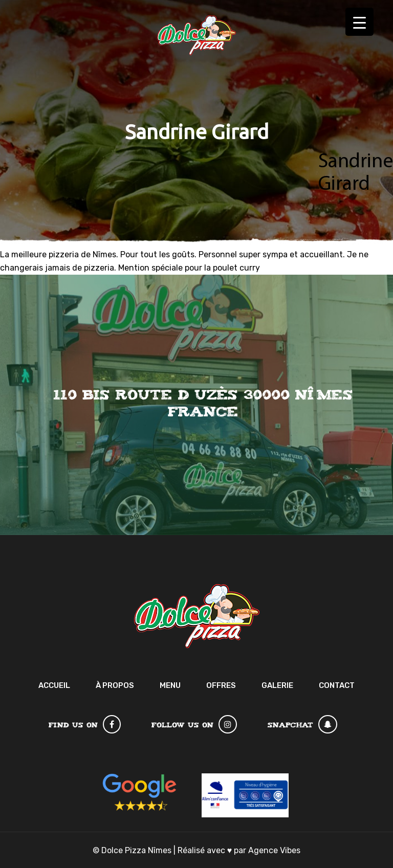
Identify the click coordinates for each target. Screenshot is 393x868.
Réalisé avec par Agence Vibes (239, 850)
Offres (221, 685)
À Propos (115, 685)
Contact (337, 685)
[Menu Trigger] (359, 22)
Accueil (54, 685)
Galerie (277, 685)
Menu (170, 685)
